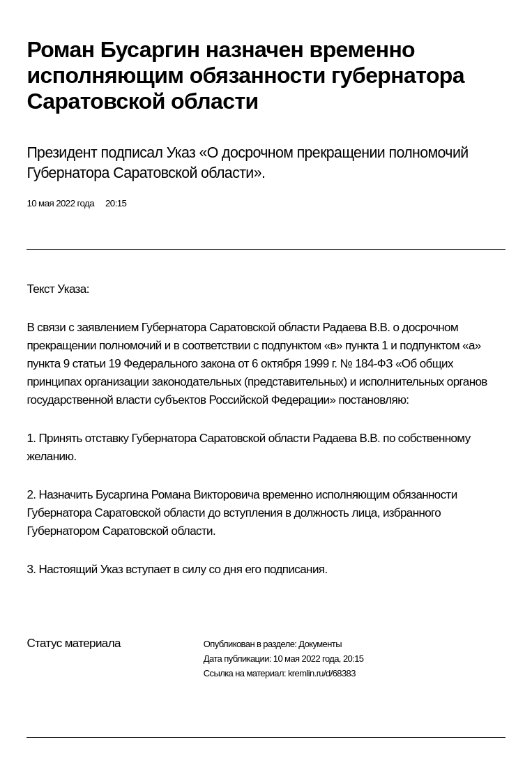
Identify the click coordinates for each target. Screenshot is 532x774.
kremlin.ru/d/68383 (322, 673)
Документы (320, 644)
